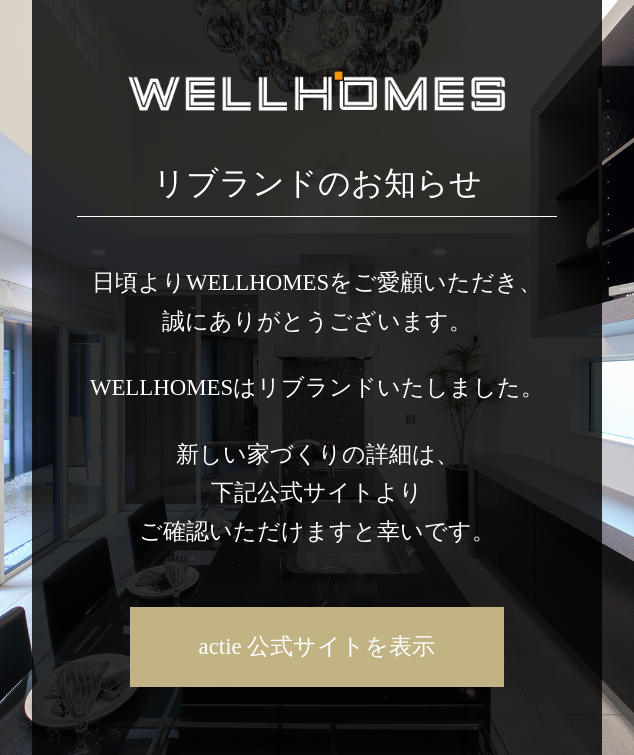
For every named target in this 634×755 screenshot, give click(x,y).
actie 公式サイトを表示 (317, 646)
